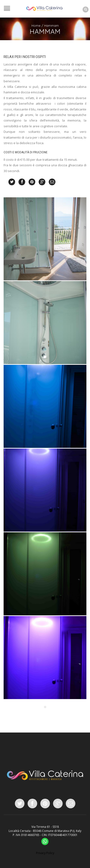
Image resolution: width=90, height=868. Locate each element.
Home (36, 26)
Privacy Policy (45, 853)
